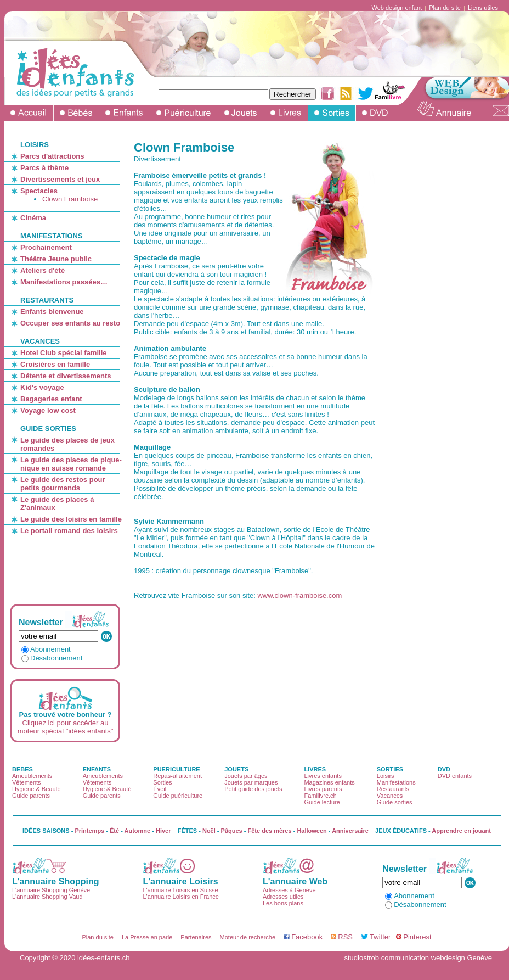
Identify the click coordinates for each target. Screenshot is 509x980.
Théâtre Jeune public (56, 259)
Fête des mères (270, 831)
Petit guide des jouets (253, 789)
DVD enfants (455, 776)
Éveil (160, 789)
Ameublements (32, 776)
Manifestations (396, 782)
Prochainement (46, 247)
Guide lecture (322, 802)
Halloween (312, 831)
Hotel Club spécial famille (64, 353)
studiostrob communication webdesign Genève (418, 958)
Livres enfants (323, 776)
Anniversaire (350, 831)
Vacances (390, 796)
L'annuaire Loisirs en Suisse (180, 890)
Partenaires (196, 937)
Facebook (307, 937)
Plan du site (445, 8)
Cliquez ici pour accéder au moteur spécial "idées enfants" (66, 727)
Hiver (163, 831)
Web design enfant (397, 8)
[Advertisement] (64, 569)
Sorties (162, 782)
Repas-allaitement (177, 776)
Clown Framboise (70, 199)
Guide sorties (395, 802)
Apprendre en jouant (461, 831)
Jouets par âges (246, 776)
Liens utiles (483, 8)
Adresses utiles (283, 897)
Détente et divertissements (66, 376)
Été (114, 831)
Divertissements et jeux (60, 179)
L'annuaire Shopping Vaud (47, 897)
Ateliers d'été (43, 270)
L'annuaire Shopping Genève (51, 890)
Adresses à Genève (289, 890)
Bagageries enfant (51, 399)
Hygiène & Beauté (36, 789)
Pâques (232, 831)
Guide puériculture (178, 796)
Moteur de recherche (248, 937)
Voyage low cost (48, 410)
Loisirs (386, 776)
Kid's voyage (42, 387)
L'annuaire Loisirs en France (180, 897)
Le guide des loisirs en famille (71, 519)
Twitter (380, 937)
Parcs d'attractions (52, 156)
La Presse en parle (147, 937)
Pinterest (417, 937)
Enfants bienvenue (52, 312)
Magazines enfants (329, 782)
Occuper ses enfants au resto (70, 323)
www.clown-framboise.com (299, 595)
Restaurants (393, 789)
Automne (138, 831)
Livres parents (323, 789)
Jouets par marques (251, 782)
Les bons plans (283, 903)
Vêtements (27, 782)
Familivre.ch (320, 796)
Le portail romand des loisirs (69, 531)
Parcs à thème (44, 168)
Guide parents (31, 796)
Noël (209, 831)
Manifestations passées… (64, 282)
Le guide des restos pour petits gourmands (63, 484)
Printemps (89, 831)
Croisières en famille (55, 364)
